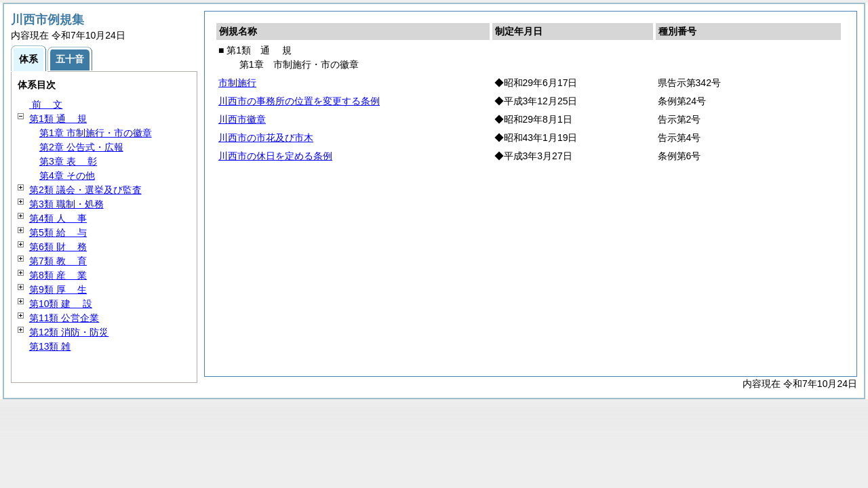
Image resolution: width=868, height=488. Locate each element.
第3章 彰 (68, 161)
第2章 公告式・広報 (81, 147)
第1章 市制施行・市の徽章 (96, 133)
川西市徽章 (242, 119)
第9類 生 (58, 289)
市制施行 (237, 83)
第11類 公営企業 (64, 318)
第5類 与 (58, 232)
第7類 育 (58, 261)
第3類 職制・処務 (66, 204)
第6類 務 (58, 247)
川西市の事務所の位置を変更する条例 (299, 101)
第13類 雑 (50, 346)
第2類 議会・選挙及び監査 (85, 190)
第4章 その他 (67, 176)
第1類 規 (58, 119)
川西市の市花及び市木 (266, 138)
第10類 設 (61, 304)
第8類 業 (58, 275)
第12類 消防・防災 (69, 332)
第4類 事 (58, 218)
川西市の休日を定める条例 (275, 156)
